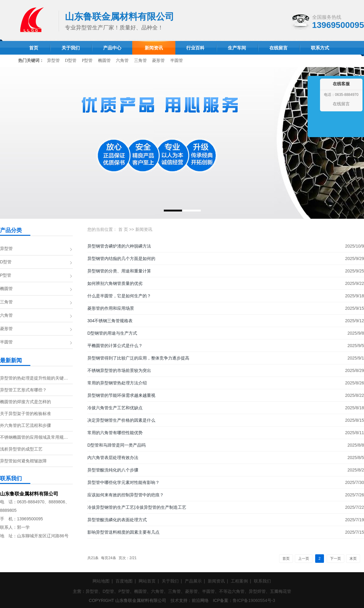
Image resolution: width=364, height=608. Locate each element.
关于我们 (170, 581)
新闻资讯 (144, 229)
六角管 (122, 61)
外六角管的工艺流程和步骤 (25, 425)
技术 (175, 600)
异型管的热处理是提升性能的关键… (34, 378)
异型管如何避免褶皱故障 (23, 461)
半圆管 (177, 61)
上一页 (304, 559)
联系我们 (262, 581)
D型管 (71, 61)
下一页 (335, 559)
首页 (286, 559)
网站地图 (101, 581)
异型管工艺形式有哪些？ (23, 390)
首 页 (123, 229)
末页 (353, 559)
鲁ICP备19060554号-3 (254, 600)
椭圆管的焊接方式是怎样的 (25, 402)
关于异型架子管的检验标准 (25, 414)
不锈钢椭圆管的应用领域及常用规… (34, 437)
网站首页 (147, 581)
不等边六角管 (232, 591)
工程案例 (239, 581)
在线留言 (341, 104)
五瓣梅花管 (281, 591)
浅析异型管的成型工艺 (21, 449)
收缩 (313, 113)
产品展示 (193, 581)
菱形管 (158, 61)
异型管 (53, 61)
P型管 (87, 61)
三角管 (140, 61)
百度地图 (124, 581)
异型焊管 (257, 591)
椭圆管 (104, 61)
